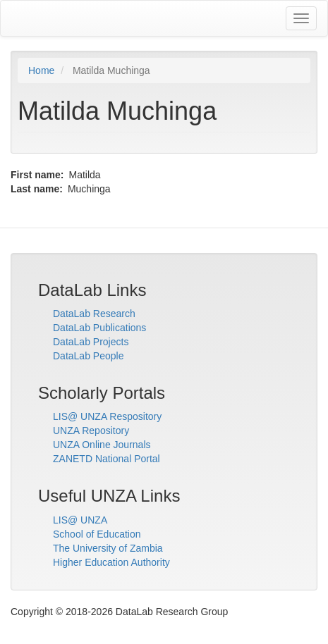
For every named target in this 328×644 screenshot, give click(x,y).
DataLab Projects (91, 342)
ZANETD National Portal (107, 459)
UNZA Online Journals (102, 445)
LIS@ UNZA (80, 520)
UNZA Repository (91, 431)
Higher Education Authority (111, 562)
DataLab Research (94, 314)
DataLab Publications (99, 328)
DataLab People (88, 356)
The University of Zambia (108, 548)
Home (41, 70)
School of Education (97, 534)
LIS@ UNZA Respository (107, 416)
